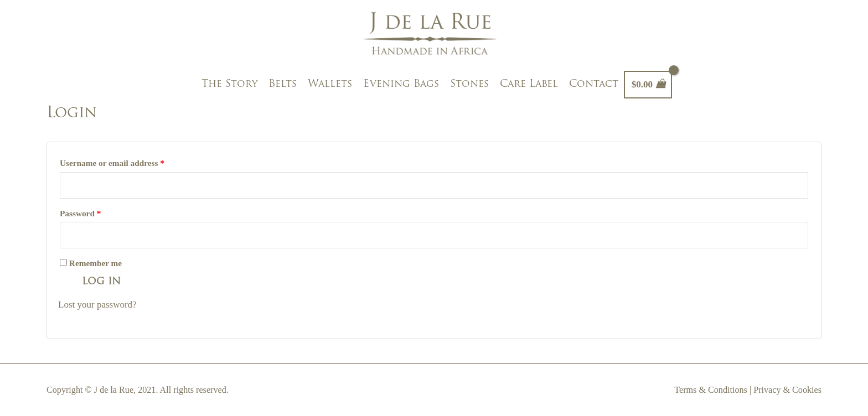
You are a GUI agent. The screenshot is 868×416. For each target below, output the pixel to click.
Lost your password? (97, 305)
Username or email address (112, 163)
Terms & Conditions (711, 390)
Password (80, 213)
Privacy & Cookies (787, 390)
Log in (101, 282)
